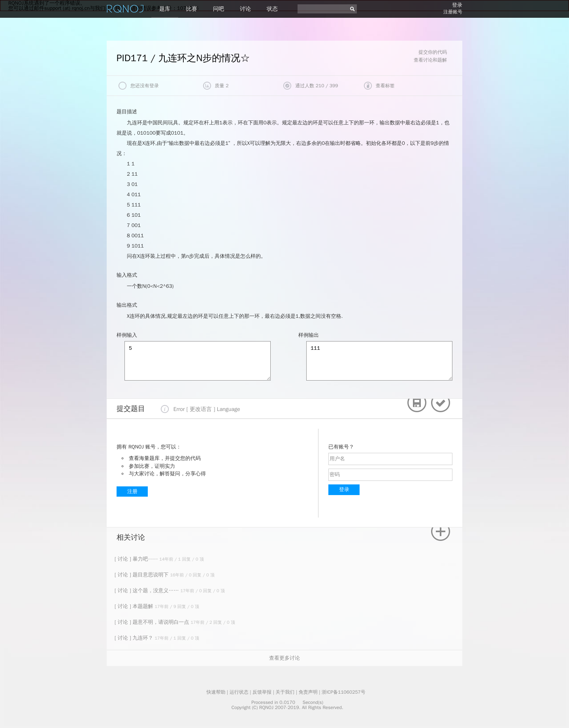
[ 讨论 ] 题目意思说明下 (142, 575)
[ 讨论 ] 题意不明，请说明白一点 (153, 622)
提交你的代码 (433, 52)
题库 (165, 9)
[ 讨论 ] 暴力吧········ (137, 559)
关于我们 (285, 692)
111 (379, 361)
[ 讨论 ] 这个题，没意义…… (147, 590)
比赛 (192, 9)
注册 (132, 491)
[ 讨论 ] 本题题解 (135, 606)
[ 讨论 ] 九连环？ (135, 638)
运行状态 (239, 692)
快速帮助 (216, 692)
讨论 (245, 9)
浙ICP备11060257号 (344, 692)
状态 (272, 9)
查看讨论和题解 (430, 60)
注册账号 (453, 12)
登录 (457, 5)
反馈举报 (262, 692)
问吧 (219, 9)
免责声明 (308, 692)
